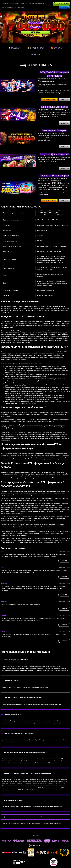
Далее (63, 99)
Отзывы (21, 7)
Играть (35, 32)
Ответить (64, 561)
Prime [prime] (35, 54)
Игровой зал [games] (35, 48)
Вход (64, 7)
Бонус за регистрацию (10, 4)
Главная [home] (14, 48)
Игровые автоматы (36, 4)
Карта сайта (35, 836)
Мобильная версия (9, 7)
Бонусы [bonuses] (57, 48)
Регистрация (63, 4)
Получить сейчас (49, 99)
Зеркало (24, 4)
